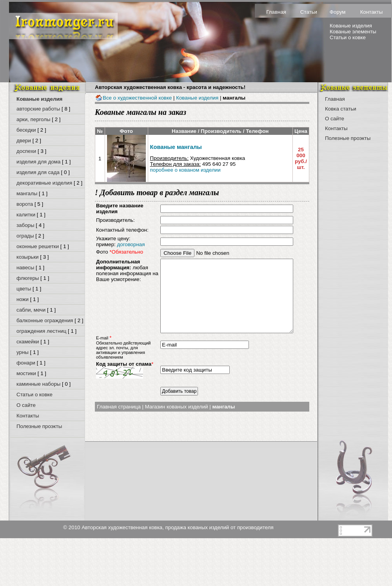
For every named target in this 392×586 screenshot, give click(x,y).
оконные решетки (38, 246)
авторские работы (38, 109)
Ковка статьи (341, 109)
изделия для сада (38, 172)
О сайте (26, 405)
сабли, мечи (31, 310)
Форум (338, 12)
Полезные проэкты (39, 426)
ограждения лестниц (41, 331)
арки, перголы (34, 119)
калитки (26, 215)
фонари (26, 363)
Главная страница (119, 419)
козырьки (28, 257)
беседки (26, 130)
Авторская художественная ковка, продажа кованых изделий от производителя (178, 527)
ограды (25, 236)
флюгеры (28, 278)
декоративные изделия (44, 183)
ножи (23, 299)
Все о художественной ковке (133, 98)
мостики (26, 373)
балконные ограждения (45, 320)
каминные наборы (38, 384)
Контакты (372, 12)
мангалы (27, 193)
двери (24, 141)
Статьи (309, 12)
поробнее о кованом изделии (185, 170)
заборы (25, 225)
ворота (25, 204)
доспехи (26, 151)
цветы (24, 289)
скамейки (28, 342)
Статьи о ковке (348, 37)
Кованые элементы (353, 32)
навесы (25, 268)
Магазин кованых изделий (177, 419)
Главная (276, 12)
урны (23, 352)
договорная (131, 244)
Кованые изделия (351, 26)
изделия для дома (38, 162)
